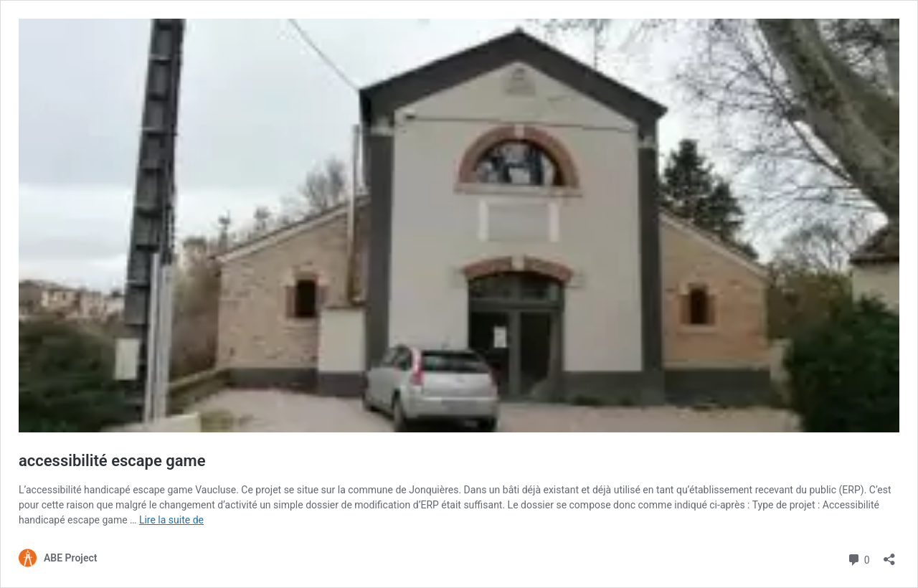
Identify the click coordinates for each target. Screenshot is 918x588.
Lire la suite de (171, 520)
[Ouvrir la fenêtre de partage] (889, 555)
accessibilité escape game (112, 461)
